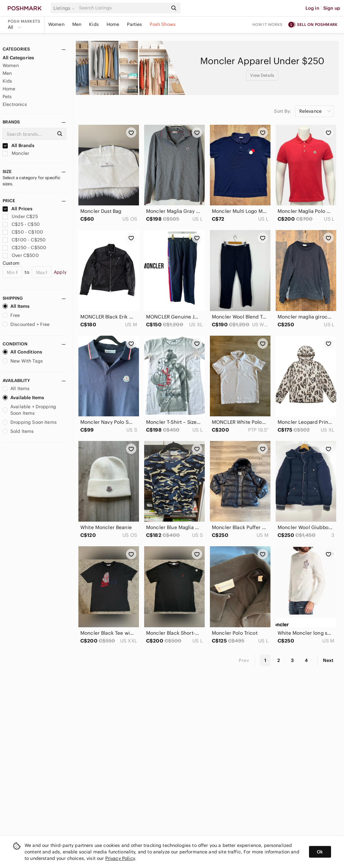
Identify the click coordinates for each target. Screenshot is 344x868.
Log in (312, 8)
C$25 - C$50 (21, 224)
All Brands (18, 145)
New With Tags (23, 361)
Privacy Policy (120, 858)
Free (11, 315)
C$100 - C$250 (24, 240)
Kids (94, 24)
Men (77, 24)
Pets (7, 97)
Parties (134, 24)
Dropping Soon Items (30, 422)
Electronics (15, 104)
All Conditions (22, 352)
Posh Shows (163, 24)
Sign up (332, 8)
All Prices (17, 209)
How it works (268, 24)
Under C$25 (20, 216)
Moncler (16, 153)
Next (328, 660)
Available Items (23, 398)
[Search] (123, 8)
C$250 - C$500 (24, 248)
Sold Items (18, 431)
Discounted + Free (26, 324)
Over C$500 (21, 255)
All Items (16, 306)
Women (56, 24)
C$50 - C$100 (23, 232)
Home (113, 24)
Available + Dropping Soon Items (29, 410)
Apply (60, 272)
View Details (262, 75)
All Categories (18, 58)
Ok (320, 852)
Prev (244, 660)
